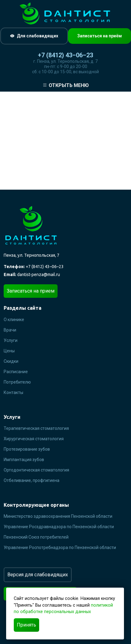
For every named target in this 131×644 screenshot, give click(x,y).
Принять (26, 625)
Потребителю (17, 382)
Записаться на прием (31, 291)
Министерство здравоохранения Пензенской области (58, 516)
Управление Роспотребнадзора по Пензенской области (60, 547)
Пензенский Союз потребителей (36, 537)
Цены (9, 351)
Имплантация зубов (24, 460)
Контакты (13, 392)
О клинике (14, 320)
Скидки (11, 361)
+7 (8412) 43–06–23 (65, 55)
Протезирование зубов (27, 449)
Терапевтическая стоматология (36, 428)
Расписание (16, 372)
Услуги (11, 340)
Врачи (10, 330)
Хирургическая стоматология (34, 439)
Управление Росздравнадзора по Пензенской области (59, 527)
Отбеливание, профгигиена (32, 480)
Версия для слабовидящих (38, 575)
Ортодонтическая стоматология (36, 470)
